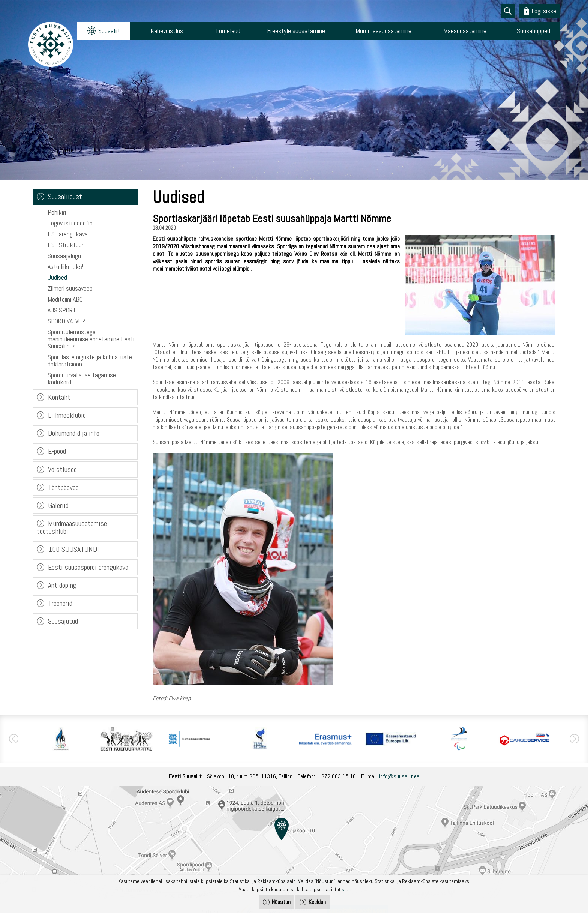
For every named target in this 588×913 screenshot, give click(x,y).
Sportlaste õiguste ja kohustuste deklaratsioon (90, 360)
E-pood (57, 451)
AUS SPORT (62, 310)
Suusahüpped (533, 31)
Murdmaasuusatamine (383, 31)
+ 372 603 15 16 (336, 776)
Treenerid (60, 603)
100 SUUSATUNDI (73, 549)
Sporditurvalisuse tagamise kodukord (82, 378)
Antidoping (62, 585)
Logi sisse (544, 11)
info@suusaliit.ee (399, 776)
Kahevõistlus (167, 31)
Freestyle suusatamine (296, 31)
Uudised (57, 277)
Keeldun (317, 902)
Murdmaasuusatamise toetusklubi (72, 527)
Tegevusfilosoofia (70, 223)
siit (345, 889)
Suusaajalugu (64, 256)
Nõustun (281, 902)
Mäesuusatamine (465, 31)
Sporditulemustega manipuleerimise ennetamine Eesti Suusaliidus (91, 339)
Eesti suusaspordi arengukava (88, 567)
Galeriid (58, 505)
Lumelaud (228, 31)
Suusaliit (109, 31)
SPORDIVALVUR (66, 321)
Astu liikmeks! (65, 267)
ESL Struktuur (66, 245)
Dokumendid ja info (74, 433)
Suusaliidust (65, 197)
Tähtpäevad (63, 487)
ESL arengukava (68, 234)
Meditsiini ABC (65, 299)
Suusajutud (63, 621)
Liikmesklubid (67, 415)
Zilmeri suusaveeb (70, 288)
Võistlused (62, 469)
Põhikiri (57, 212)
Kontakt (59, 397)
